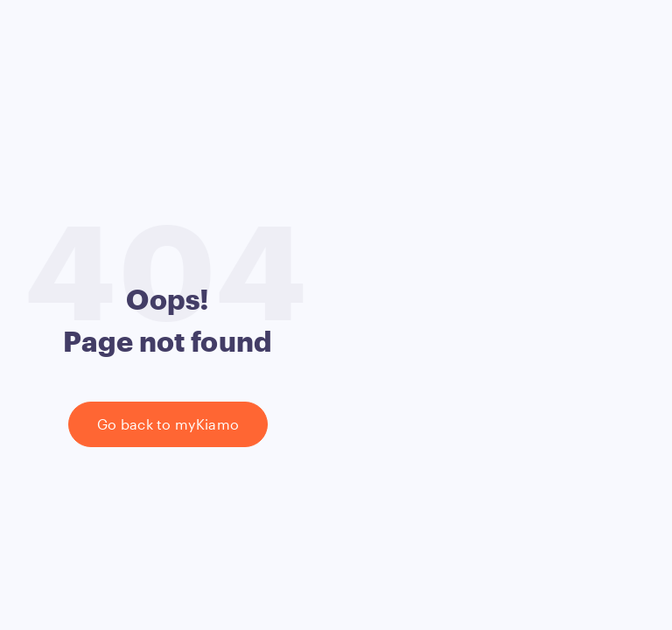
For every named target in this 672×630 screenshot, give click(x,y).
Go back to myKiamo (168, 424)
